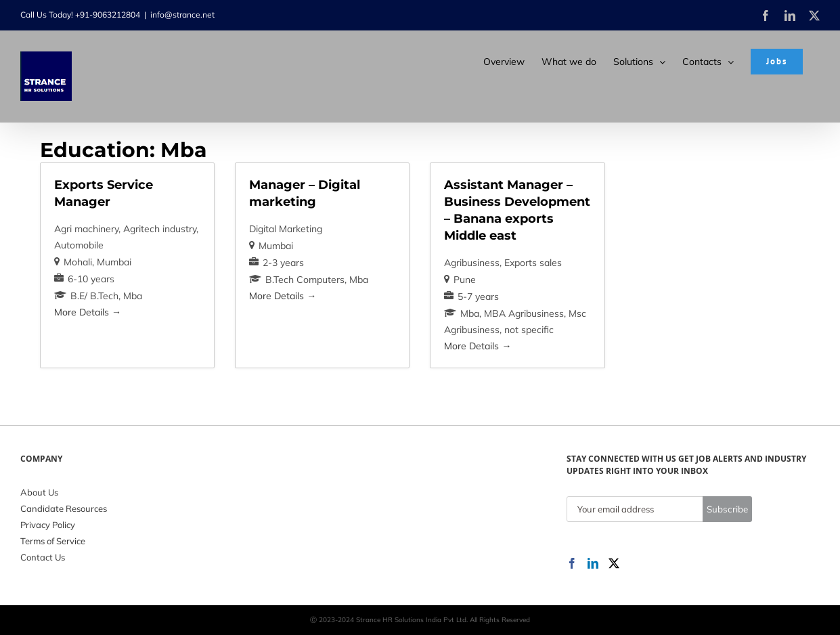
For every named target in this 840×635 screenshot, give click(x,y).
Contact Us (43, 557)
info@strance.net (182, 15)
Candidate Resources (64, 508)
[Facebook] (572, 563)
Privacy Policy (48, 525)
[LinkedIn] (593, 563)
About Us (39, 492)
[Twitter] (614, 563)
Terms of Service (53, 541)
